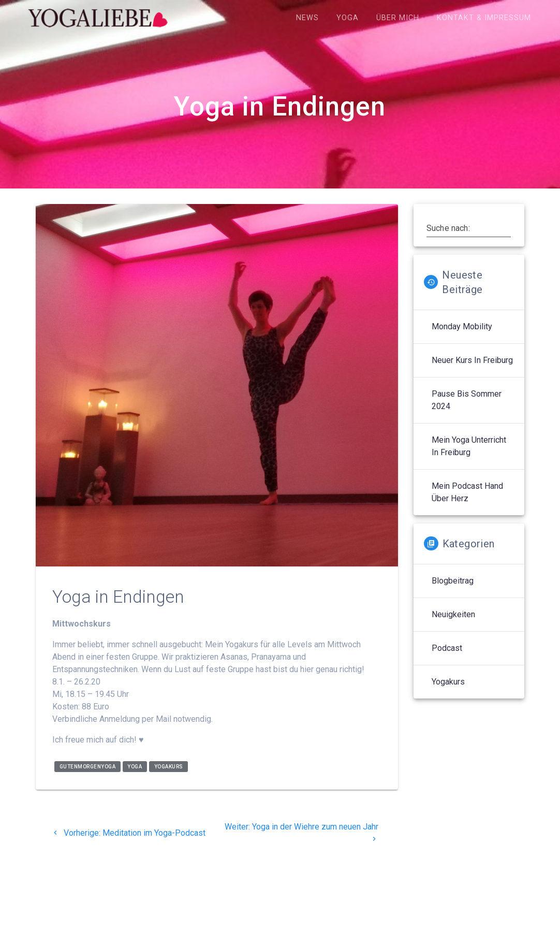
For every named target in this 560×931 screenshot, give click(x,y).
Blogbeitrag (453, 581)
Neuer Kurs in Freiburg (472, 360)
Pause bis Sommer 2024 (467, 400)
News (307, 18)
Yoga (348, 18)
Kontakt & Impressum (484, 18)
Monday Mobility (462, 326)
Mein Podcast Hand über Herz (467, 492)
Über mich (398, 18)
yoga (135, 767)
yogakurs (169, 767)
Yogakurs (448, 682)
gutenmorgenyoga (88, 767)
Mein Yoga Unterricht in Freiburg (469, 446)
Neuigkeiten (453, 614)
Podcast (447, 648)
